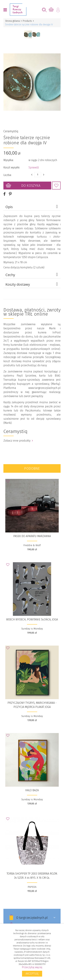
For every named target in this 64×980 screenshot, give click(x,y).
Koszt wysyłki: (12, 167)
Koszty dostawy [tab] (32, 284)
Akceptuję (32, 974)
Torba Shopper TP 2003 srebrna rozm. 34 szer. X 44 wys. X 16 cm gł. (32, 876)
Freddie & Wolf (32, 545)
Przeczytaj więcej (32, 967)
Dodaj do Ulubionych (56, 186)
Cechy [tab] (32, 275)
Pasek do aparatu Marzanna (32, 536)
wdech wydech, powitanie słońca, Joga (32, 619)
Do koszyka (31, 186)
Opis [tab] (32, 207)
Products (27, 21)
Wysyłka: (9, 160)
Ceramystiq (11, 131)
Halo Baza (32, 790)
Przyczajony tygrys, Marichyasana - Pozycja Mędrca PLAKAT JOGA (32, 705)
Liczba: (8, 175)
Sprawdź (34, 167)
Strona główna (12, 21)
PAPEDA (32, 887)
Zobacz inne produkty (18, 441)
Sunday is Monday (32, 629)
